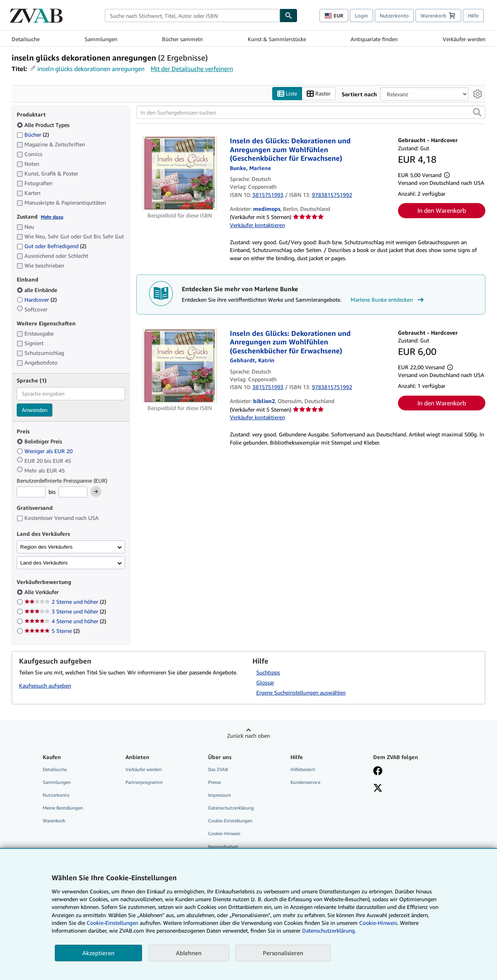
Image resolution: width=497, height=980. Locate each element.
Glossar (265, 682)
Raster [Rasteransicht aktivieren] (319, 94)
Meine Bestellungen (63, 808)
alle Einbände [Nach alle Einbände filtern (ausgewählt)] (38, 290)
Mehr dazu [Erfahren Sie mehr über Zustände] (52, 217)
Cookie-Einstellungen (112, 923)
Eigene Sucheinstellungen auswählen (301, 692)
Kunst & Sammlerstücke (277, 39)
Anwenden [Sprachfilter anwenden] (35, 410)
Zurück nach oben (248, 736)
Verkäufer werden (464, 39)
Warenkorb (54, 821)
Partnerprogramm (144, 782)
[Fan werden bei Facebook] (378, 771)
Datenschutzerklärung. (329, 930)
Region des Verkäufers (46, 547)
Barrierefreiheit (223, 847)
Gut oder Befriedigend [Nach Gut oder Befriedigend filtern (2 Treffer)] (51, 246)
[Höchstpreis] (73, 492)
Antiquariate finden (374, 39)
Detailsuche (26, 39)
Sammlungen (101, 39)
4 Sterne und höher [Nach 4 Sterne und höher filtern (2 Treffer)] (65, 621)
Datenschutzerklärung (231, 808)
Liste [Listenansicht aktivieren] (287, 94)
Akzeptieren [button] (98, 953)
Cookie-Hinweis (224, 834)
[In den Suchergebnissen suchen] (311, 113)
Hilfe (473, 16)
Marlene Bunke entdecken (388, 300)
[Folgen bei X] (378, 789)
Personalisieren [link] (283, 953)
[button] (477, 113)
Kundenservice (305, 782)
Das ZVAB (218, 769)
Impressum (220, 795)
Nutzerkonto (394, 16)
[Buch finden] (288, 16)
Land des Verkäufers (44, 563)
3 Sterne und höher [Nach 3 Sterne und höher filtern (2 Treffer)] (65, 612)
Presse (215, 782)
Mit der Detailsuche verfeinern (192, 69)
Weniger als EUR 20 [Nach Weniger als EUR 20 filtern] (45, 451)
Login (361, 16)
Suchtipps (268, 672)
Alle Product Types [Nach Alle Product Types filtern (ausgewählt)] (44, 125)
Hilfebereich (303, 769)
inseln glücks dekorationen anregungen (91, 69)
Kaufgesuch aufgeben (45, 686)
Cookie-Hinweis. (379, 923)
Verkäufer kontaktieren (257, 225)
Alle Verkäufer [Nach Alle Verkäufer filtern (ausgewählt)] (42, 592)
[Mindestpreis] (31, 492)
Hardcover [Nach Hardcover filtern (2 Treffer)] (37, 300)
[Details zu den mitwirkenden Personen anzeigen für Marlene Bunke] (250, 168)
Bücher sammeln (182, 39)
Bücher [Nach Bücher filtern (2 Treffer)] (33, 134)
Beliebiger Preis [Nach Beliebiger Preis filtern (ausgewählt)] (40, 442)
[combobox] (192, 16)
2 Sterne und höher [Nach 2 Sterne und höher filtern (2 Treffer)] (65, 602)
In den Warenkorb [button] (442, 211)
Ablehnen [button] (189, 953)
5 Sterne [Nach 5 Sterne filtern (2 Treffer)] (52, 631)
